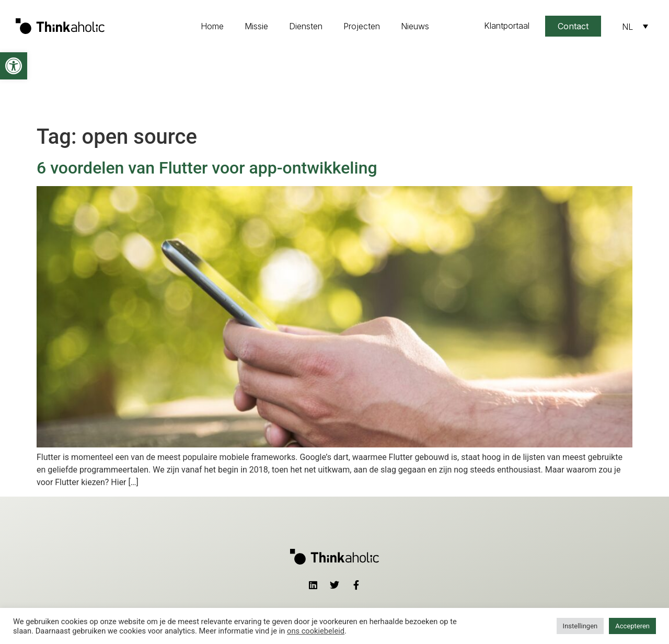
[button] (14, 66)
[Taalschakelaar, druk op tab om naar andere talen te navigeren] (635, 26)
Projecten (362, 26)
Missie (256, 26)
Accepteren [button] (632, 626)
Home (212, 26)
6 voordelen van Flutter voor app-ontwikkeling (207, 100)
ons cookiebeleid (316, 631)
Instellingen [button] (580, 626)
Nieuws (415, 26)
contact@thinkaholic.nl (433, 584)
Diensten (306, 26)
